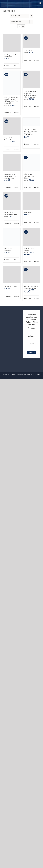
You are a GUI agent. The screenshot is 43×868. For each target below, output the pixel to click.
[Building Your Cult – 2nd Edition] (12, 43)
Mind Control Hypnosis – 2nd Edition (29, 176)
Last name (32, 336)
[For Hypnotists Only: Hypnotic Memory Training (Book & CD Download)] (12, 83)
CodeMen (37, 374)
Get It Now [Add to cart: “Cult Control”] (28, 60)
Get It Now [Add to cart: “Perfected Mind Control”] (28, 261)
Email (32, 344)
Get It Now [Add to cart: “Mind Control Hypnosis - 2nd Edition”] (28, 187)
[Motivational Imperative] (12, 237)
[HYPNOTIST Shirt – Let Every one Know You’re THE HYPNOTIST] (31, 122)
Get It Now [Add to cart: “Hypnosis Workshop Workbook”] (9, 149)
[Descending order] (31, 16)
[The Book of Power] (12, 275)
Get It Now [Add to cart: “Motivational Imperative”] (9, 260)
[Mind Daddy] (31, 201)
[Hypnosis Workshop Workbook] (12, 126)
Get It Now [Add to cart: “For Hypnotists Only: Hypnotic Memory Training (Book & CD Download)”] (9, 113)
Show (16, 22)
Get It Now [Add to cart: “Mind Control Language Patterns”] (9, 224)
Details (17, 66)
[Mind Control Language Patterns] (12, 201)
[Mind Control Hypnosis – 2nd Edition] (31, 162)
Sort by (17, 16)
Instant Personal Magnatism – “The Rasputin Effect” (10, 176)
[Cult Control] (31, 41)
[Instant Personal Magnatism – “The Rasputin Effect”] (12, 163)
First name (32, 328)
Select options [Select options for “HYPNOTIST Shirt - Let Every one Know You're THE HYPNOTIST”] (27, 145)
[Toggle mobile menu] (41, 3)
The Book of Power (11, 286)
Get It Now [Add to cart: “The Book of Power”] (9, 296)
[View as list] (23, 26)
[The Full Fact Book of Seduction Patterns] (31, 275)
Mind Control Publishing (20, 374)
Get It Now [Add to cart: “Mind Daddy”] (28, 222)
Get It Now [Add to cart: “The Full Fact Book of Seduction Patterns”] (28, 299)
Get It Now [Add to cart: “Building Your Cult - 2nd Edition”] (9, 66)
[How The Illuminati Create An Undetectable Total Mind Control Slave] (31, 79)
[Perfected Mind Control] (31, 237)
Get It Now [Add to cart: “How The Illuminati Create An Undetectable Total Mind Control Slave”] (28, 106)
